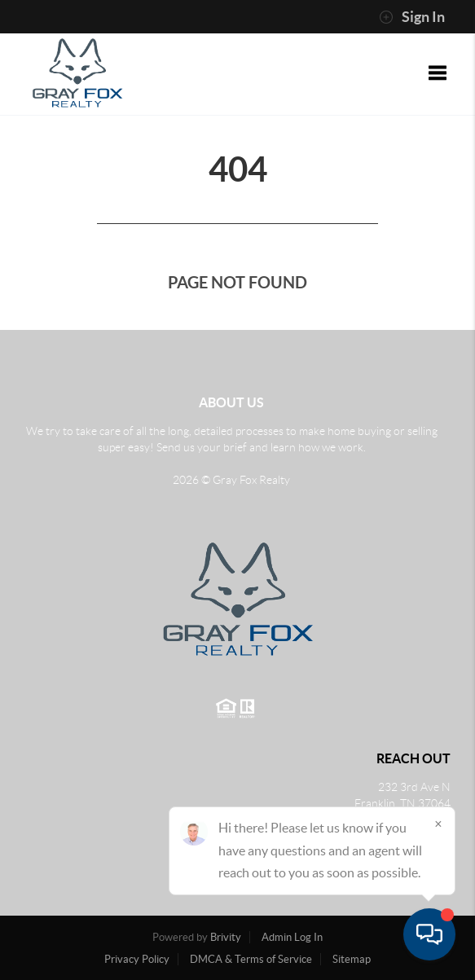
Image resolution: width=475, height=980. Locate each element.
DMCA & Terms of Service (251, 959)
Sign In (412, 17)
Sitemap (352, 959)
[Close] (438, 824)
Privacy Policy (137, 959)
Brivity (226, 937)
